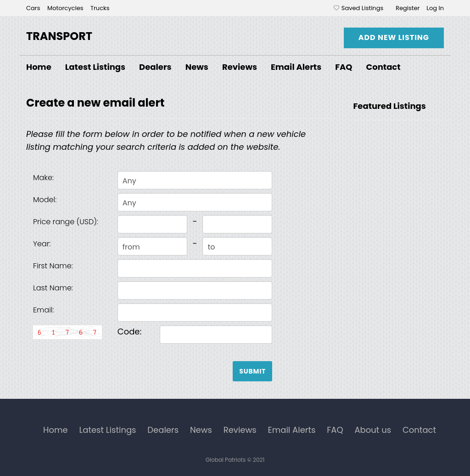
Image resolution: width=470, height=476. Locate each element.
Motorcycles (66, 8)
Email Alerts (296, 67)
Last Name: (53, 288)
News (197, 67)
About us (373, 430)
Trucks (100, 8)
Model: (45, 200)
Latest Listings (95, 67)
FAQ (344, 67)
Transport (59, 36)
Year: (42, 244)
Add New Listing (394, 37)
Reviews (240, 67)
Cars (34, 8)
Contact (383, 67)
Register (408, 8)
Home (39, 67)
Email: (44, 310)
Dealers (155, 67)
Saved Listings (362, 8)
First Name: (53, 266)
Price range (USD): (66, 222)
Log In (435, 8)
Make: (43, 178)
